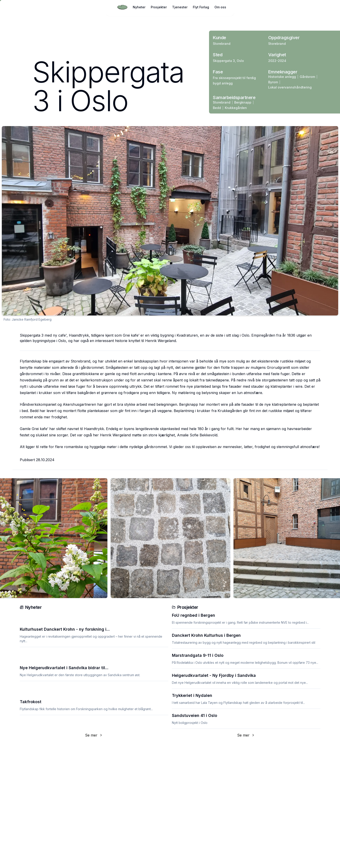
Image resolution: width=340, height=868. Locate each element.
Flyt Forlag (201, 7)
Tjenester (180, 7)
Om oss (220, 7)
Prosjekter (159, 7)
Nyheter (139, 7)
